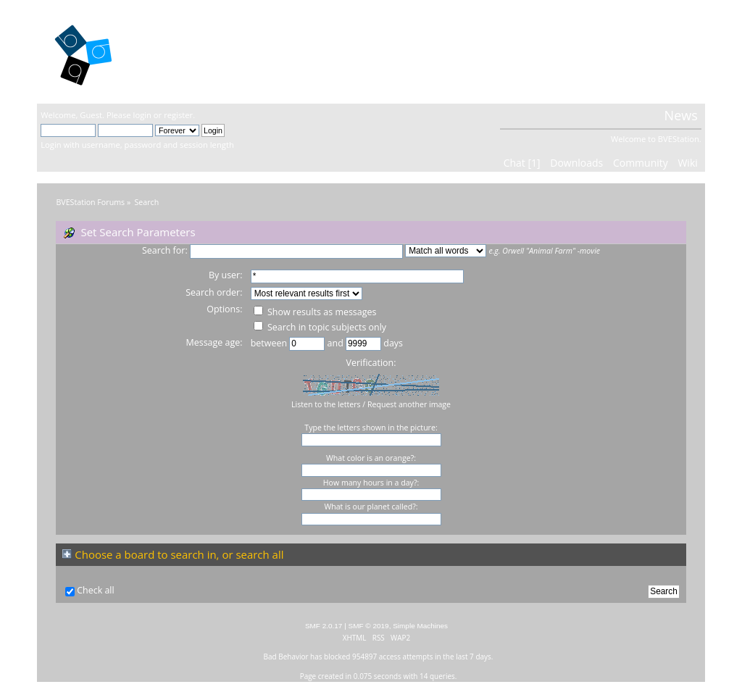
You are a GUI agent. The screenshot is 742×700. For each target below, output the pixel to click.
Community (641, 163)
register (178, 115)
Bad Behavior (286, 657)
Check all (96, 591)
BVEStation (196, 51)
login (142, 115)
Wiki (687, 163)
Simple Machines (420, 626)
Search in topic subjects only (320, 327)
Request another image (409, 404)
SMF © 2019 (369, 626)
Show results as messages (315, 312)
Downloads (576, 163)
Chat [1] (522, 163)
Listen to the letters (326, 404)
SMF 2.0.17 (324, 626)
